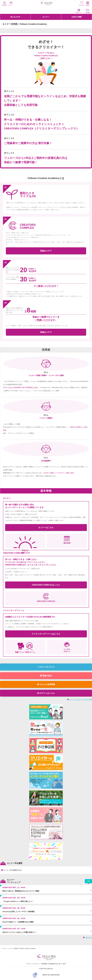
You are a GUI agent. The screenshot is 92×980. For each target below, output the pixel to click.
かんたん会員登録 (46, 684)
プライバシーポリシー (33, 964)
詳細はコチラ (46, 251)
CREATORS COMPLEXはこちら (46, 585)
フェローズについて (46, 667)
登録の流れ (46, 676)
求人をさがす (15, 17)
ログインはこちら (46, 693)
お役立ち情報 (77, 17)
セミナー (46, 17)
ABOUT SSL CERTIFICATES (51, 975)
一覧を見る (88, 938)
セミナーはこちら (46, 527)
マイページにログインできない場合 (80, 699)
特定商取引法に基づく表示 (57, 964)
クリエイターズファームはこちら (46, 634)
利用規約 (45, 964)
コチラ (20, 294)
